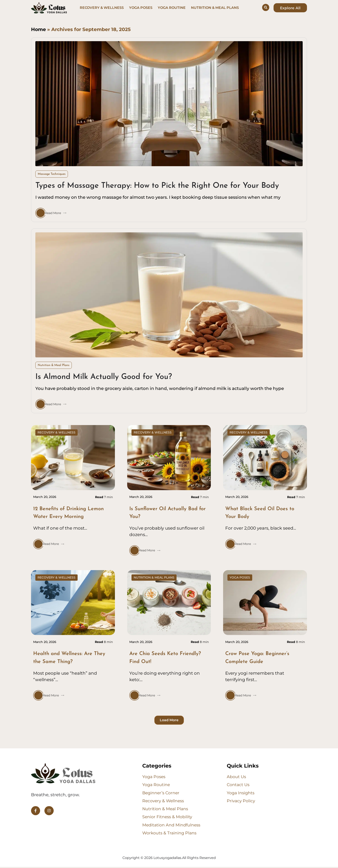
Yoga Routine (172, 8)
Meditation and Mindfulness (173, 826)
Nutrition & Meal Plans (215, 8)
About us (237, 777)
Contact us (239, 785)
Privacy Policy (241, 801)
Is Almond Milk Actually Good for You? (104, 377)
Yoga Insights (242, 793)
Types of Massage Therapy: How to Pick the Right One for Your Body (157, 186)
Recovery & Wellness (102, 8)
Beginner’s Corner (162, 793)
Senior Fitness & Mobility (168, 818)
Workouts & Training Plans (171, 834)
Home (38, 29)
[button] (169, 720)
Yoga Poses (141, 8)
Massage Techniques (52, 174)
